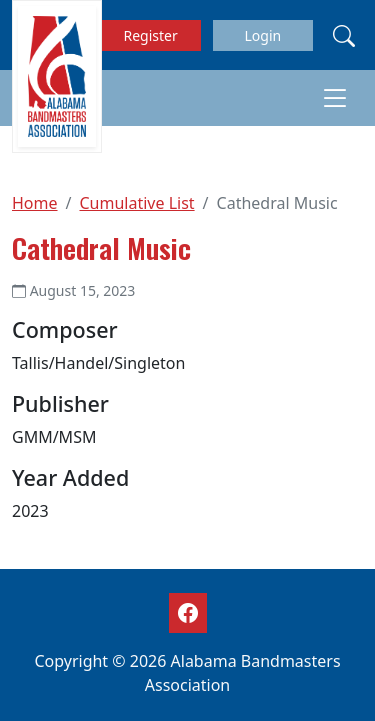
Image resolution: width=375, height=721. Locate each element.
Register (151, 35)
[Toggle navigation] (335, 98)
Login (262, 35)
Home (35, 203)
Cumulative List (136, 203)
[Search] (344, 35)
